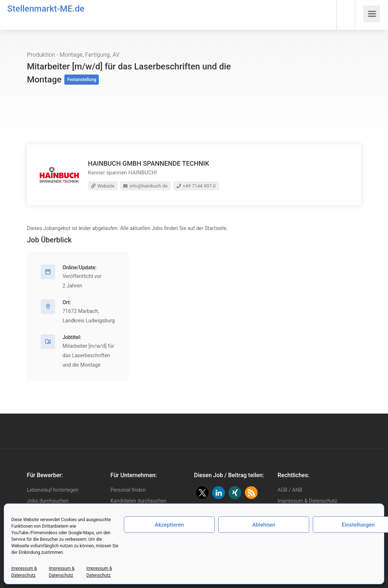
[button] (202, 493)
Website (103, 186)
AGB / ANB (290, 490)
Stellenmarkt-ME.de (46, 9)
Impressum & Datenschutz (307, 501)
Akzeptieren (169, 525)
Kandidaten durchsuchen (139, 501)
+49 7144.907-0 (196, 186)
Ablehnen (264, 525)
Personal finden (128, 490)
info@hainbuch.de (145, 186)
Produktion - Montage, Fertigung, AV (73, 55)
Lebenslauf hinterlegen (53, 490)
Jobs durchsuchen (48, 501)
